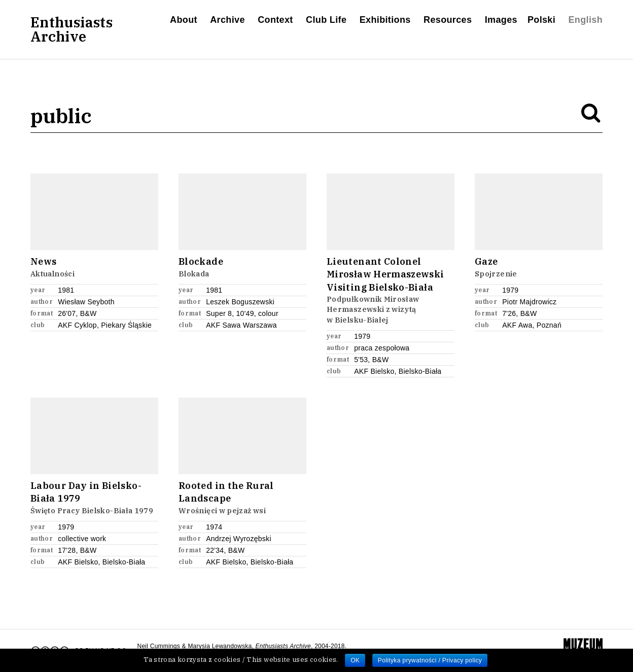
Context (275, 20)
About (184, 20)
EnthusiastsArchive (72, 29)
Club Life (326, 20)
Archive (227, 20)
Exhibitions (385, 20)
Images (501, 20)
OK (355, 660)
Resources (448, 20)
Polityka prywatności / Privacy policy (430, 660)
